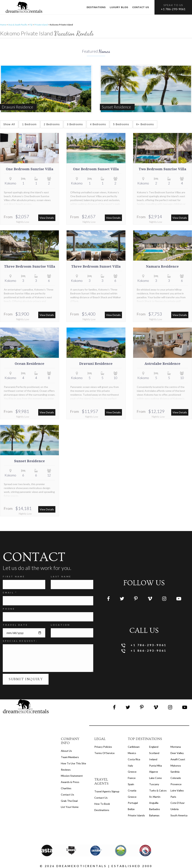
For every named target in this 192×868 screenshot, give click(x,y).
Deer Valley (177, 753)
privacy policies (103, 747)
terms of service (104, 753)
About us (66, 751)
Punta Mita (155, 766)
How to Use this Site (73, 763)
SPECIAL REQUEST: (20, 641)
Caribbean (134, 747)
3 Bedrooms (75, 124)
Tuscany (154, 784)
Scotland (154, 753)
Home (3, 25)
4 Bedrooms (98, 124)
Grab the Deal (69, 801)
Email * (10, 593)
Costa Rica (134, 759)
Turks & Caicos (158, 790)
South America (179, 815)
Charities (66, 788)
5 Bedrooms (121, 124)
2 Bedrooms (52, 124)
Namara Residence (162, 267)
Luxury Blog (119, 7)
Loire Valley (177, 790)
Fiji (31, 25)
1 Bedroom (29, 124)
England (154, 747)
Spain (131, 784)
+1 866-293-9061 (144, 651)
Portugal (133, 803)
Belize (131, 809)
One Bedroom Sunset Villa (96, 169)
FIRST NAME (14, 576)
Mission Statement (72, 776)
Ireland (153, 759)
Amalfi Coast (178, 759)
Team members (70, 757)
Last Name (61, 576)
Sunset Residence (30, 461)
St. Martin (155, 797)
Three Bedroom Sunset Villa (96, 267)
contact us (101, 798)
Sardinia (175, 772)
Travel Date (15, 625)
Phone (9, 609)
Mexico (132, 753)
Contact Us (67, 794)
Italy (130, 766)
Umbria (175, 809)
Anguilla (154, 803)
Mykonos (176, 766)
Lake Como (155, 778)
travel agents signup (107, 791)
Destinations (96, 7)
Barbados (155, 809)
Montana (176, 747)
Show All (9, 124)
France (132, 778)
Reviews (66, 770)
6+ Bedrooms (145, 124)
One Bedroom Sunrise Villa (30, 169)
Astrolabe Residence (162, 364)
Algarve (154, 772)
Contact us (141, 7)
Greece (132, 772)
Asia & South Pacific (18, 25)
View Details (47, 218)
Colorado (176, 778)
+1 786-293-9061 (173, 9)
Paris (173, 797)
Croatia (132, 790)
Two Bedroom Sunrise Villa (162, 169)
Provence (176, 784)
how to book (102, 804)
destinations (102, 810)
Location (60, 625)
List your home (70, 807)
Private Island (41, 25)
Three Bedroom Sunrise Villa (30, 267)
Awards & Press (70, 782)
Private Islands (136, 815)
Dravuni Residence (96, 364)
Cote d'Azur (178, 803)
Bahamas (154, 815)
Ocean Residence (30, 364)
